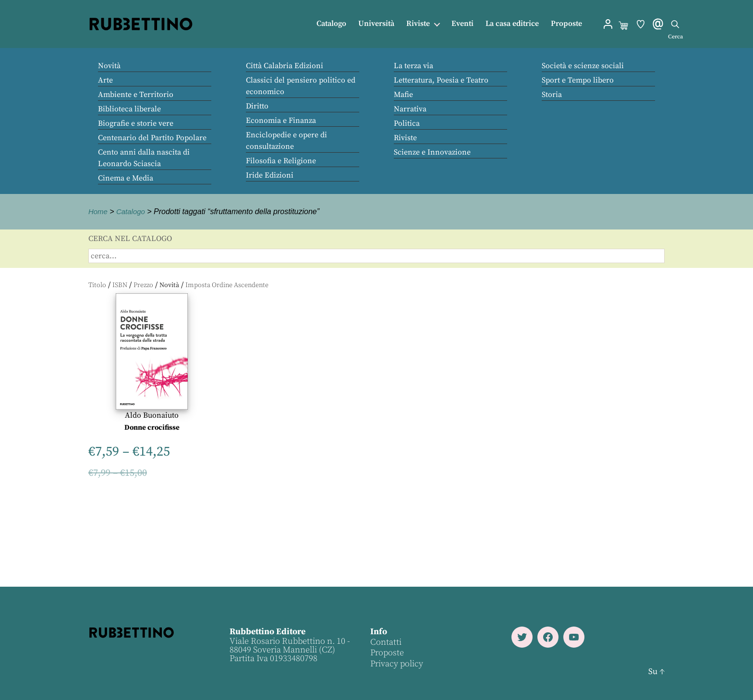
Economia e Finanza (281, 121)
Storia (552, 95)
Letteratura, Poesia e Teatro (441, 80)
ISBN (120, 285)
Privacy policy (396, 664)
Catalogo (331, 24)
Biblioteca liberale (129, 109)
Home (99, 211)
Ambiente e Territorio (136, 95)
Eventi (462, 24)
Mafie (403, 95)
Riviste (418, 24)
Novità (109, 66)
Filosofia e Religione (281, 161)
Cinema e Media (126, 178)
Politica (407, 123)
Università (376, 24)
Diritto (257, 106)
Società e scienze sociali (583, 66)
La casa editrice (512, 24)
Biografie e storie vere (136, 123)
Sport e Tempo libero (578, 80)
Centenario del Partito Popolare (152, 138)
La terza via (413, 66)
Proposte (566, 24)
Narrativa (410, 109)
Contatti (385, 642)
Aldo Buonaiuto (152, 415)
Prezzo (143, 285)
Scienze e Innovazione (432, 152)
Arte (105, 80)
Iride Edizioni (270, 175)
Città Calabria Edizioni (285, 66)
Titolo (97, 285)
